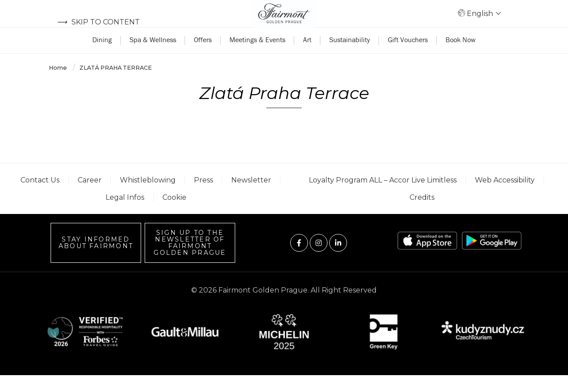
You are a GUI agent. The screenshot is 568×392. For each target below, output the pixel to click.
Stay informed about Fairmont (96, 260)
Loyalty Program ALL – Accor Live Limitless (383, 197)
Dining (102, 56)
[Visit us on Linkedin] (338, 260)
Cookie (174, 215)
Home (59, 85)
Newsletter (251, 197)
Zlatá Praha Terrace (116, 85)
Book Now (461, 56)
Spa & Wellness (153, 56)
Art (307, 56)
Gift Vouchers (408, 56)
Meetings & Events (257, 56)
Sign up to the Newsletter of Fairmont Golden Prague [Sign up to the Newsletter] (190, 260)
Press (203, 197)
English (483, 22)
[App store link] (427, 257)
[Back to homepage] (284, 22)
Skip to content (98, 22)
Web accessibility (505, 197)
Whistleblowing (148, 197)
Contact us (40, 197)
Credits (422, 215)
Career (90, 197)
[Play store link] (492, 257)
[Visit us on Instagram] (319, 260)
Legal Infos (125, 215)
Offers (203, 56)
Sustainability (350, 56)
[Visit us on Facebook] (299, 260)
